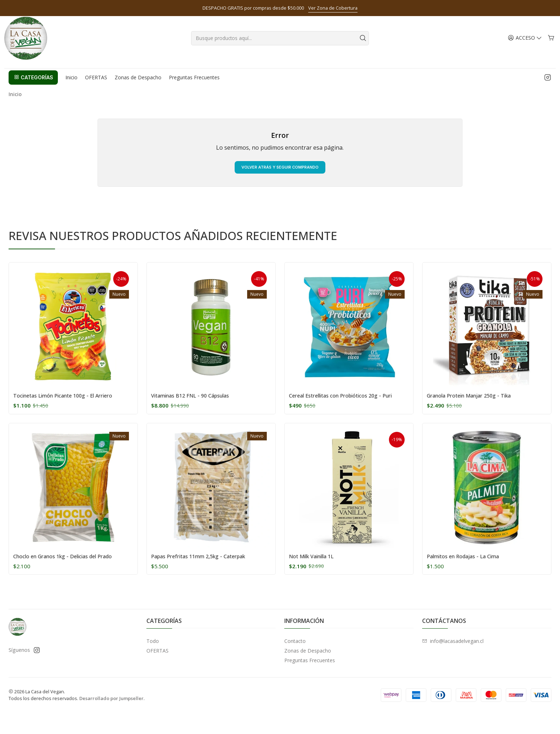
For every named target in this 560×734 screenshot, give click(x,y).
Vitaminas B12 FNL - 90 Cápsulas (197, 408)
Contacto (295, 662)
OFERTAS (157, 672)
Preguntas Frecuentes (310, 681)
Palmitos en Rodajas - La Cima (470, 577)
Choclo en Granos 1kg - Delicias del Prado (72, 577)
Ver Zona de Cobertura (333, 8)
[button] (33, 85)
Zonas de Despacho (308, 672)
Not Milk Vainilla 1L (316, 577)
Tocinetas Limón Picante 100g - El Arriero (72, 408)
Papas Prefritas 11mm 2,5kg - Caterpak (207, 577)
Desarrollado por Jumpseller (111, 720)
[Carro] (551, 46)
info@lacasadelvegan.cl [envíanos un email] (453, 662)
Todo (153, 662)
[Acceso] (526, 46)
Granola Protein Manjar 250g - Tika (477, 408)
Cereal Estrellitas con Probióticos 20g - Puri (344, 412)
